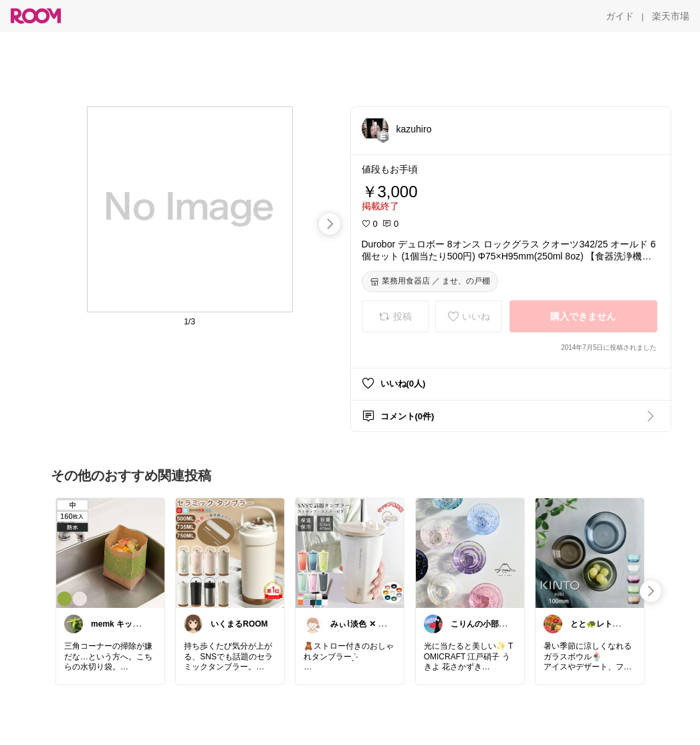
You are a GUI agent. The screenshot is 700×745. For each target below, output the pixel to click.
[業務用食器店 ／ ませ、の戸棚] (430, 282)
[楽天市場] (671, 16)
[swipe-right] (330, 224)
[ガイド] (620, 16)
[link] (110, 552)
